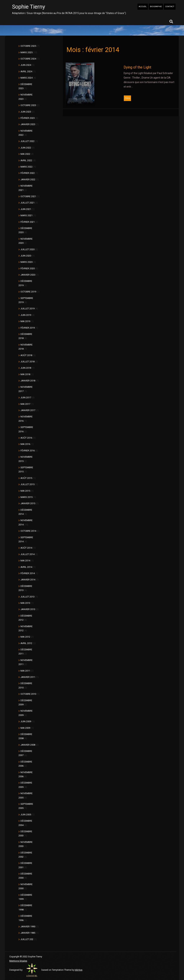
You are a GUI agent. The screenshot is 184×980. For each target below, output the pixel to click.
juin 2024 (26, 65)
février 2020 (28, 268)
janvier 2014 (28, 580)
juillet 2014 (27, 554)
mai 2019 (25, 321)
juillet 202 (27, 939)
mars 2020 (27, 262)
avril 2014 (26, 567)
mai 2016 (25, 444)
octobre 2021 (28, 196)
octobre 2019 (28, 292)
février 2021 (28, 222)
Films (127, 98)
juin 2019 (26, 315)
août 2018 (26, 355)
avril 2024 (26, 71)
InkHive (79, 970)
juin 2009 (26, 721)
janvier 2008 (28, 745)
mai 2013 (25, 603)
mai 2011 (25, 671)
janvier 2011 (28, 677)
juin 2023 (26, 112)
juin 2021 (26, 209)
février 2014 (28, 573)
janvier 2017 (28, 410)
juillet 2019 (27, 309)
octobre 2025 (28, 46)
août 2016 (26, 438)
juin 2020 (26, 256)
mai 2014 (25, 561)
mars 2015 (27, 497)
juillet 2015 (27, 484)
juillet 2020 (27, 249)
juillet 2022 (27, 141)
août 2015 (26, 478)
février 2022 (28, 173)
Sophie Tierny (29, 7)
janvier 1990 (28, 927)
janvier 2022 (28, 179)
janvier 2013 (28, 609)
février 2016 (28, 451)
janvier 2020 (28, 275)
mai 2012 (25, 637)
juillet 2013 (27, 597)
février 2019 (28, 328)
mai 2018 (25, 374)
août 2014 (26, 548)
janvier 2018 (28, 381)
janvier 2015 (28, 503)
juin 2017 (26, 398)
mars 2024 (27, 78)
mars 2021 (27, 215)
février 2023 (28, 118)
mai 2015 (25, 491)
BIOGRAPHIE (156, 7)
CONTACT (170, 7)
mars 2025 (27, 52)
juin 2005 (26, 815)
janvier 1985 (28, 933)
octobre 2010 (28, 694)
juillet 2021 (27, 203)
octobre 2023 (28, 105)
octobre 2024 (28, 59)
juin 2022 (26, 148)
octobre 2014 (28, 531)
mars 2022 (27, 167)
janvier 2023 (28, 124)
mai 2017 (25, 404)
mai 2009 (25, 728)
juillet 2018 (27, 362)
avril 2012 (26, 643)
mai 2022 (25, 154)
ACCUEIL (143, 7)
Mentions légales (18, 961)
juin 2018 (26, 368)
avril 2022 (26, 160)
